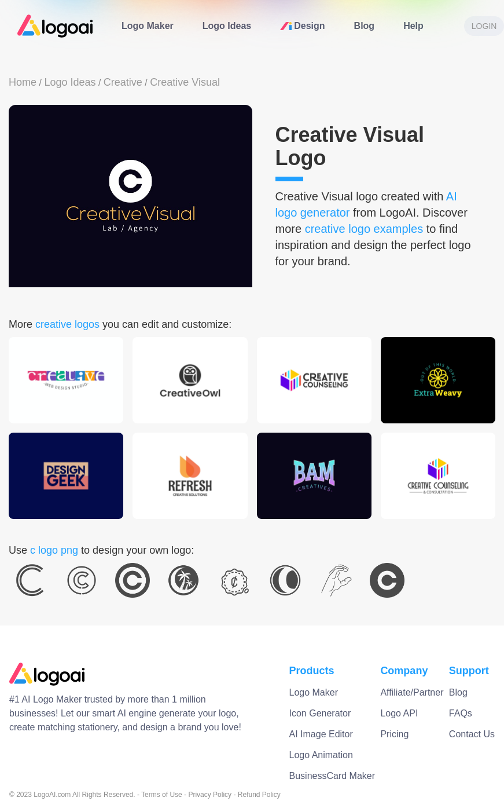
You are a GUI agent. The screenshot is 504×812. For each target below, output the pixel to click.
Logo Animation (321, 755)
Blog (365, 26)
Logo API (399, 713)
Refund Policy (259, 795)
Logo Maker (148, 26)
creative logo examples (364, 229)
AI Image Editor (321, 734)
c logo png (54, 550)
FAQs (461, 713)
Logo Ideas (227, 26)
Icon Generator (320, 713)
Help (413, 26)
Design (302, 26)
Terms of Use (162, 795)
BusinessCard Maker (332, 776)
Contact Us (472, 734)
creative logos (67, 324)
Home (23, 82)
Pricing (394, 734)
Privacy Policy (210, 795)
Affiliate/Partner (412, 692)
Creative (123, 82)
